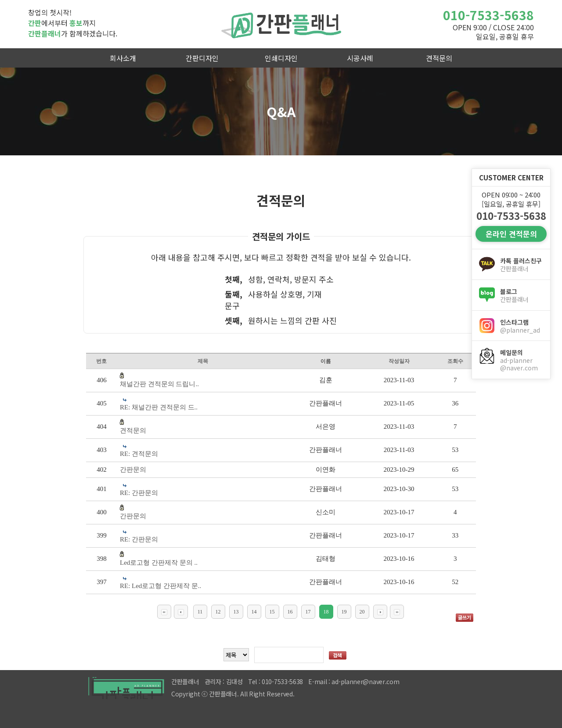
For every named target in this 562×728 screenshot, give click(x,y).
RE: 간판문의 (139, 493)
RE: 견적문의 (139, 454)
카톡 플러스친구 (522, 265)
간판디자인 (202, 58)
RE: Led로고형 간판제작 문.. (160, 586)
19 (344, 612)
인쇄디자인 (281, 58)
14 (254, 612)
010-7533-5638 (488, 15)
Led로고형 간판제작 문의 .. (159, 563)
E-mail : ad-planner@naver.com (354, 681)
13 (236, 612)
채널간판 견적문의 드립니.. (159, 384)
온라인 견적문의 (511, 234)
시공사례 (360, 58)
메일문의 (522, 360)
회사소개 (123, 58)
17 (308, 612)
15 (272, 612)
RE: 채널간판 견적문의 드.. (159, 407)
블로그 (522, 295)
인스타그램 (522, 326)
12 (218, 612)
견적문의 (439, 58)
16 (290, 612)
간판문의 (133, 470)
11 (200, 612)
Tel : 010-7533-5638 (276, 681)
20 (362, 612)
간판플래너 (281, 24)
